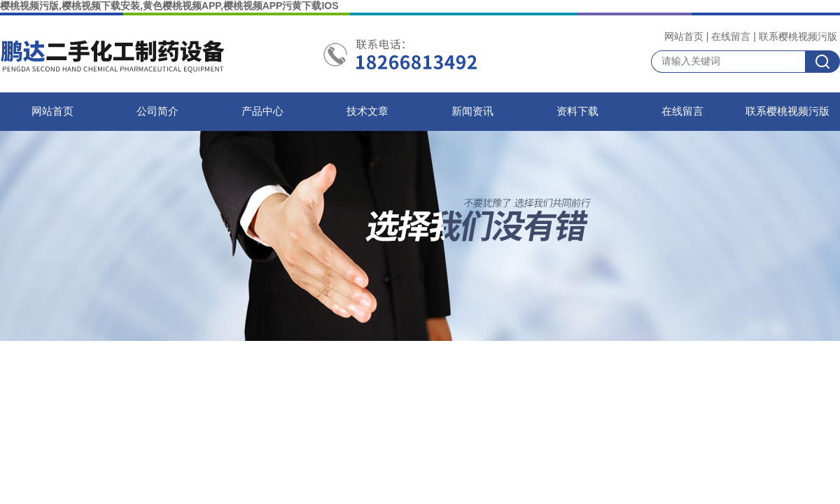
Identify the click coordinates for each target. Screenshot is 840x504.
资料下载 (577, 111)
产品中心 (262, 111)
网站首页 (684, 36)
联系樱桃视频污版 (798, 36)
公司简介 (157, 111)
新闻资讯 (472, 111)
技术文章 (367, 111)
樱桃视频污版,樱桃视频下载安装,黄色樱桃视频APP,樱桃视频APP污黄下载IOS (169, 6)
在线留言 (731, 36)
